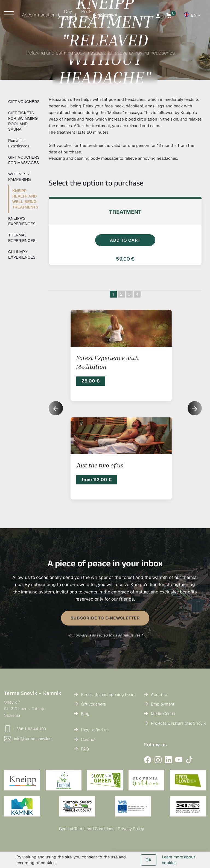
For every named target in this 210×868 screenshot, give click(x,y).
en (194, 15)
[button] (195, 408)
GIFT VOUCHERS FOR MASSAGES (24, 160)
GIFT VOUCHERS (24, 102)
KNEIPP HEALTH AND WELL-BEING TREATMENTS (25, 199)
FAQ (85, 749)
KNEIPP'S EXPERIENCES (22, 221)
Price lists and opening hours (108, 694)
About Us (160, 694)
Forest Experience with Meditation (107, 362)
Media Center (163, 714)
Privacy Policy (131, 829)
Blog (85, 714)
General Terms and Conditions (87, 829)
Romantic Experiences (19, 143)
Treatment (125, 212)
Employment (163, 704)
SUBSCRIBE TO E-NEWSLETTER (105, 618)
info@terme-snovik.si (28, 739)
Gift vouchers (93, 704)
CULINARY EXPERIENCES (22, 255)
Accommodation (39, 15)
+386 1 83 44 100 (25, 729)
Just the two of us (100, 465)
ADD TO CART (125, 240)
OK (149, 860)
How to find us (95, 730)
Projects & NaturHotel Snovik (178, 723)
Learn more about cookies (179, 860)
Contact (88, 739)
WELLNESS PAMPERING (20, 177)
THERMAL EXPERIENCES (22, 238)
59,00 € (125, 259)
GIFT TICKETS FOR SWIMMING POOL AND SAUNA (23, 121)
